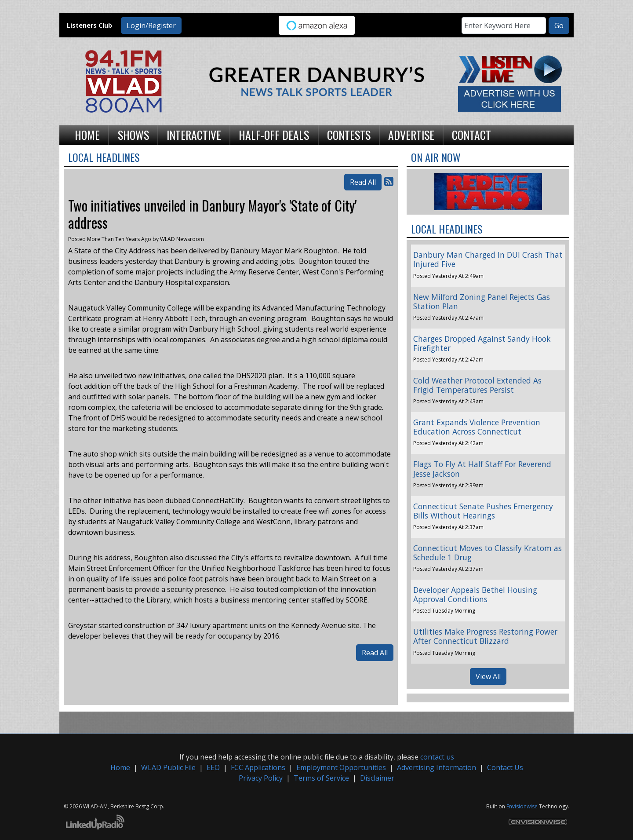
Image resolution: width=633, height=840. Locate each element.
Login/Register (151, 26)
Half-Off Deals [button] (274, 135)
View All (488, 676)
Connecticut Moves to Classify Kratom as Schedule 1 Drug (487, 553)
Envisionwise (522, 806)
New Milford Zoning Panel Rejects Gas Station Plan (482, 301)
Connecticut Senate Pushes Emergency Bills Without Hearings (483, 511)
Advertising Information (437, 767)
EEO (213, 767)
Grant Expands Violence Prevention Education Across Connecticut (477, 427)
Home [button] (87, 135)
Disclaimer (377, 778)
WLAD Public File (168, 767)
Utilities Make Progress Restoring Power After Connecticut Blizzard (485, 636)
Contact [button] (471, 135)
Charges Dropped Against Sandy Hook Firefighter (482, 343)
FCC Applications (258, 767)
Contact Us (505, 767)
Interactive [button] (194, 135)
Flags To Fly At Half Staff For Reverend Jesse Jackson (482, 469)
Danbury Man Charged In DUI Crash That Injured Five (488, 259)
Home (120, 767)
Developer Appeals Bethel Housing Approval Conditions (475, 594)
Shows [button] (133, 135)
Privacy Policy (261, 778)
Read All (363, 182)
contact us (437, 757)
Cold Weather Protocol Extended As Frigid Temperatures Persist (477, 385)
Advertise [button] (411, 135)
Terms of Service (321, 778)
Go (559, 26)
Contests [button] (349, 135)
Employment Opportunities (341, 767)
